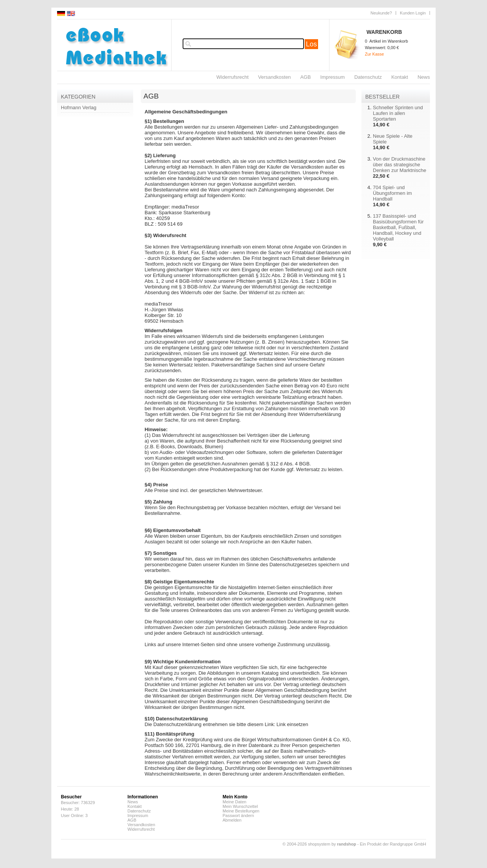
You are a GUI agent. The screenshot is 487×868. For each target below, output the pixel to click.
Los (311, 44)
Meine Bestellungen (241, 811)
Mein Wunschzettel (240, 806)
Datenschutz (368, 77)
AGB (305, 77)
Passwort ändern (238, 815)
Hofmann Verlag (79, 108)
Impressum (333, 77)
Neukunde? (381, 13)
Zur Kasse (374, 54)
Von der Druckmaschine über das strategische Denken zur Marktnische (399, 165)
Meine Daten (234, 802)
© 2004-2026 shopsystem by (319, 844)
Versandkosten (274, 77)
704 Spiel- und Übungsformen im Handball (392, 193)
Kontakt (399, 77)
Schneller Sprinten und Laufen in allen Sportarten (398, 113)
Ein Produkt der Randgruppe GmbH (393, 844)
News (424, 77)
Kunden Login (413, 13)
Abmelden (232, 820)
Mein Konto (235, 797)
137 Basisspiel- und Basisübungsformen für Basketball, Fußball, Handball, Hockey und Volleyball (398, 227)
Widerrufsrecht (233, 77)
